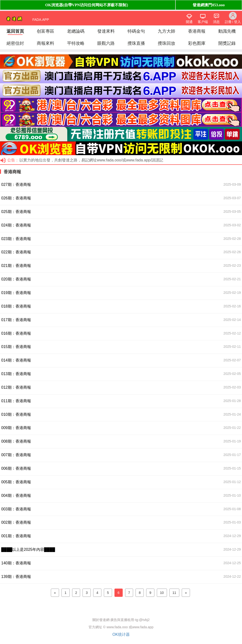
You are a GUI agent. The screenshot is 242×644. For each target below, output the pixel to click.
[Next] (186, 593)
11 (174, 593)
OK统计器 (121, 634)
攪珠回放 (166, 43)
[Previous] (55, 593)
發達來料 (106, 31)
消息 (216, 22)
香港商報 (197, 31)
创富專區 (45, 31)
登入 (237, 22)
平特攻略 (76, 43)
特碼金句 (136, 31)
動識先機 (227, 31)
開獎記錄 (227, 43)
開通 (189, 22)
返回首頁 (15, 31)
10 (162, 593)
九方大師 (166, 31)
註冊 (228, 22)
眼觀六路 (106, 43)
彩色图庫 (197, 43)
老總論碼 (76, 31)
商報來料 (45, 43)
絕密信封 (15, 43)
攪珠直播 (136, 43)
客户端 (203, 22)
